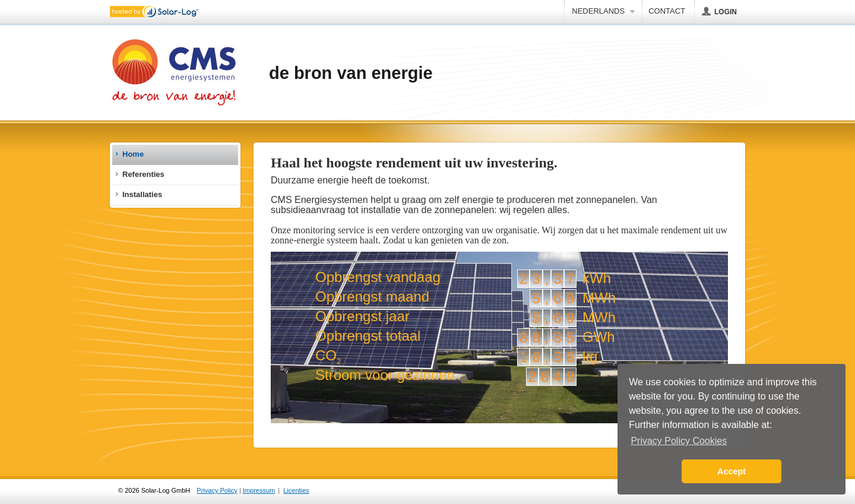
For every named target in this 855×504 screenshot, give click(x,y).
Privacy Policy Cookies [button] (679, 441)
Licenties (296, 490)
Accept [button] (731, 471)
